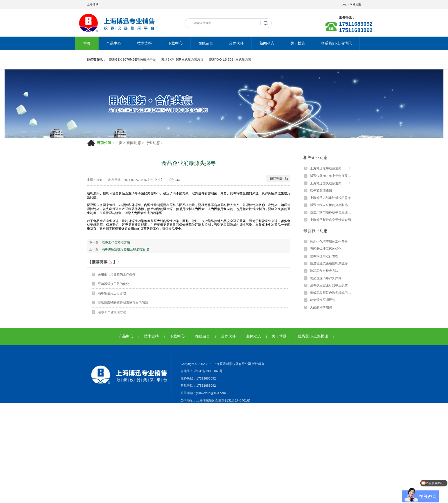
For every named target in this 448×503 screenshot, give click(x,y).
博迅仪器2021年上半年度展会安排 (332, 176)
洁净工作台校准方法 (116, 242)
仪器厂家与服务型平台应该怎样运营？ (332, 212)
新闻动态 (267, 43)
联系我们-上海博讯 (336, 43)
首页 (87, 43)
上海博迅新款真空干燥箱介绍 (330, 220)
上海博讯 (93, 4)
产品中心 (114, 43)
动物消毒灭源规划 (323, 300)
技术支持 (145, 43)
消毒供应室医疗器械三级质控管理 (125, 249)
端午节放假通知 (321, 190)
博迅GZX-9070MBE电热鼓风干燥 (132, 59)
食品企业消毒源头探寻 (326, 278)
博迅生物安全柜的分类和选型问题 (332, 205)
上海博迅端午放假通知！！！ (330, 168)
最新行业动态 (315, 231)
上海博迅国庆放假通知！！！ (330, 183)
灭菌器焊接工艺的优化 (113, 284)
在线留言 (206, 43)
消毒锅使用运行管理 (112, 293)
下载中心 (175, 43)
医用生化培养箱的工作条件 (117, 274)
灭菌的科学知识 (321, 307)
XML (344, 4)
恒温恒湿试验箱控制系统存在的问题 (123, 303)
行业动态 (153, 143)
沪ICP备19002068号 (208, 371)
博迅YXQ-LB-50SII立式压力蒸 (230, 59)
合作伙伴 (236, 43)
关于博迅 (298, 43)
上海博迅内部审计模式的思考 (330, 198)
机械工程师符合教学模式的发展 (332, 293)
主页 (119, 143)
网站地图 (355, 4)
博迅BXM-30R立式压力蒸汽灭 (182, 59)
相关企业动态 (315, 157)
